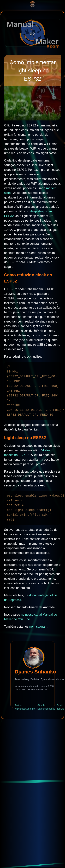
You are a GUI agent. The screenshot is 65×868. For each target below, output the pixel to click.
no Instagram (38, 627)
